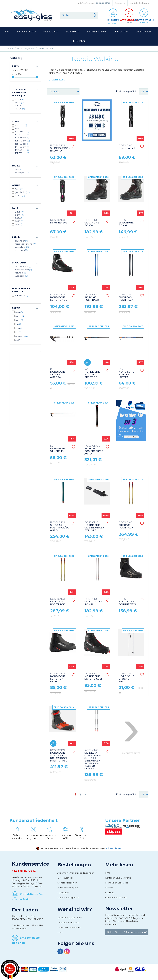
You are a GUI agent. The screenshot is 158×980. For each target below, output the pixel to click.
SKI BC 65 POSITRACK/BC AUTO (60, 527)
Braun (20, 316)
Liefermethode (65, 878)
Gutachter (22, 247)
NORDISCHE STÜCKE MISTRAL (126, 373)
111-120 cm (22, 138)
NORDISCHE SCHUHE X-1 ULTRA (58, 678)
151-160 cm (22, 150)
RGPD (61, 933)
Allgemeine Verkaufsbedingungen (76, 873)
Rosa (19, 328)
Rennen (21, 273)
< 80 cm (21, 125)
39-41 (20, 103)
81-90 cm (22, 128)
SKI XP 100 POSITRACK (126, 298)
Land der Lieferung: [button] (141, 3)
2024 (19, 218)
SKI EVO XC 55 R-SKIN (93, 602)
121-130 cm (22, 141)
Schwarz (22, 336)
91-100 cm (22, 132)
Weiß (19, 340)
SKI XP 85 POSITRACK (126, 525)
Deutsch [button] (120, 3)
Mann (20, 196)
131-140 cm (22, 144)
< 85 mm (22, 296)
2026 (20, 212)
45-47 (20, 109)
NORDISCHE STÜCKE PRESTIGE (92, 373)
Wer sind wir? (75, 909)
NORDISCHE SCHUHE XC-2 (93, 676)
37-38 (20, 100)
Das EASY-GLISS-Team (70, 918)
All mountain (23, 267)
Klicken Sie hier (114, 849)
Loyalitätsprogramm (68, 898)
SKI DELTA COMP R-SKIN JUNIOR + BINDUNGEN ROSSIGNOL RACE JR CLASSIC (93, 760)
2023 (19, 221)
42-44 (20, 106)
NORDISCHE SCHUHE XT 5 (127, 602)
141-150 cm (22, 147)
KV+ (19, 170)
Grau (19, 320)
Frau (19, 189)
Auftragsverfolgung (68, 888)
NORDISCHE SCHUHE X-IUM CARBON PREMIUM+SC (59, 756)
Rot (18, 332)
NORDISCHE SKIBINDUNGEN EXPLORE (95, 527)
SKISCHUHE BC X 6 (126, 223)
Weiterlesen (59, 80)
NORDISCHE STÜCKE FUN (58, 449)
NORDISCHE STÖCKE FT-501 (126, 678)
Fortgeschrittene (26, 244)
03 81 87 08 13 (103, 3)
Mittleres (21, 250)
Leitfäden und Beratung (118, 878)
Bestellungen (74, 865)
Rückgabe (63, 893)
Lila (18, 324)
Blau (19, 312)
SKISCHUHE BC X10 (92, 223)
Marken (109, 888)
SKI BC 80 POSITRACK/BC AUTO (94, 450)
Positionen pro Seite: (127, 91)
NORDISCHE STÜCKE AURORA (58, 373)
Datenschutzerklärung (69, 928)
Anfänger (22, 241)
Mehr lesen (119, 865)
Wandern (22, 276)
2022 (19, 224)
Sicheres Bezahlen (67, 883)
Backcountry (23, 270)
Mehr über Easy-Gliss (116, 883)
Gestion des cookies (116, 898)
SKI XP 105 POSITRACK (58, 602)
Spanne (16, 70)
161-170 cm (22, 153)
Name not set (127, 147)
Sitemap (110, 893)
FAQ (108, 873)
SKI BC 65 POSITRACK (92, 298)
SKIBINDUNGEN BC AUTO (60, 148)
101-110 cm (22, 135)
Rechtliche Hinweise (68, 923)
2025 (19, 215)
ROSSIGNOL (22, 173)
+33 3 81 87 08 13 (24, 871)
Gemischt (22, 192)
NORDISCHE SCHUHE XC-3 (59, 298)
